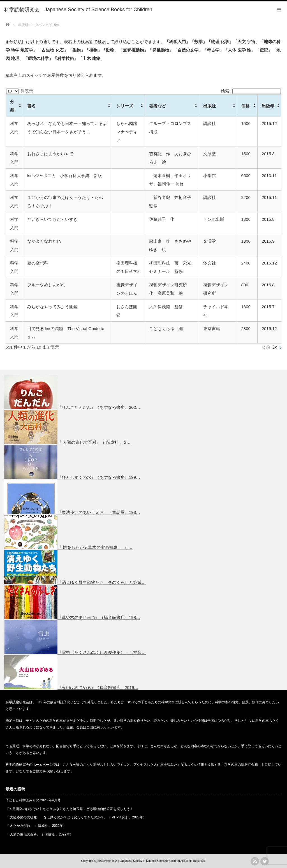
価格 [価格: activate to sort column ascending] (246, 106)
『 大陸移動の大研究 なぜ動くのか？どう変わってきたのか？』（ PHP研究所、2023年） (76, 817)
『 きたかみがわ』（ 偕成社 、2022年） (36, 826)
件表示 (20, 91)
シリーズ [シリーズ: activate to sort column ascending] (125, 106)
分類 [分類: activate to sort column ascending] (12, 106)
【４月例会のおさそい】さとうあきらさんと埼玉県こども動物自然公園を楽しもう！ (70, 809)
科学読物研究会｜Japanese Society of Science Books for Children (139, 861)
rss (255, 861)
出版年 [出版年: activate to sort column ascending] (268, 106)
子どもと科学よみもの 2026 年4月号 (33, 800)
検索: (251, 91)
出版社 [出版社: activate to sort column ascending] (210, 106)
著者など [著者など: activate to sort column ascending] (158, 106)
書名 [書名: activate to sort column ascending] (31, 106)
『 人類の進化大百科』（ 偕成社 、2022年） (39, 834)
